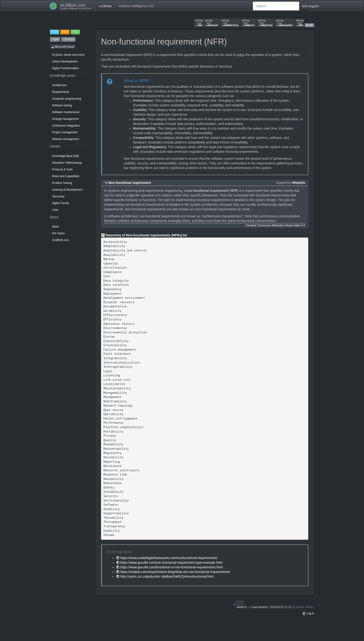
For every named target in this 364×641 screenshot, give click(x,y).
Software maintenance (66, 112)
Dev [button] (65, 32)
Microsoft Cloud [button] (63, 47)
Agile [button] (55, 39)
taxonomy (265, 23)
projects (248, 23)
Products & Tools (62, 169)
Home (105, 6)
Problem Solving (62, 183)
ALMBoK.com (60, 240)
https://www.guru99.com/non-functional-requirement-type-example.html (171, 563)
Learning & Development (67, 190)
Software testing (62, 105)
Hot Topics (58, 233)
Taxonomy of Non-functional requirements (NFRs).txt (146, 235)
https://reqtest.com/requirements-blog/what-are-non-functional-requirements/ (175, 572)
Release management (65, 139)
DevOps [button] (68, 39)
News (55, 227)
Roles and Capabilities (66, 176)
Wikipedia (299, 183)
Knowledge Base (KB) (65, 156)
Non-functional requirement (130, 183)
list (299, 23)
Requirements (61, 92)
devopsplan (284, 23)
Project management (65, 132)
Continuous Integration (66, 126)
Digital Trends (60, 203)
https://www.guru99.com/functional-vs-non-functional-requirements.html (171, 567)
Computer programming (67, 99)
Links (55, 210)
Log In (308, 613)
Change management (65, 119)
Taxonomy (58, 196)
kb (198, 23)
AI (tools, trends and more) (68, 55)
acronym (211, 23)
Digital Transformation (65, 68)
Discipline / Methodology (67, 163)
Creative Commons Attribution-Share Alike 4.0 (275, 225)
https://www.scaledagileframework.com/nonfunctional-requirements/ (169, 558)
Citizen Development (65, 62)
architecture (230, 23)
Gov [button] (55, 32)
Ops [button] (75, 32)
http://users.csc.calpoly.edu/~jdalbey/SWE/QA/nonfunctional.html (167, 576)
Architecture (59, 85)
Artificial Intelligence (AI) (136, 6)
